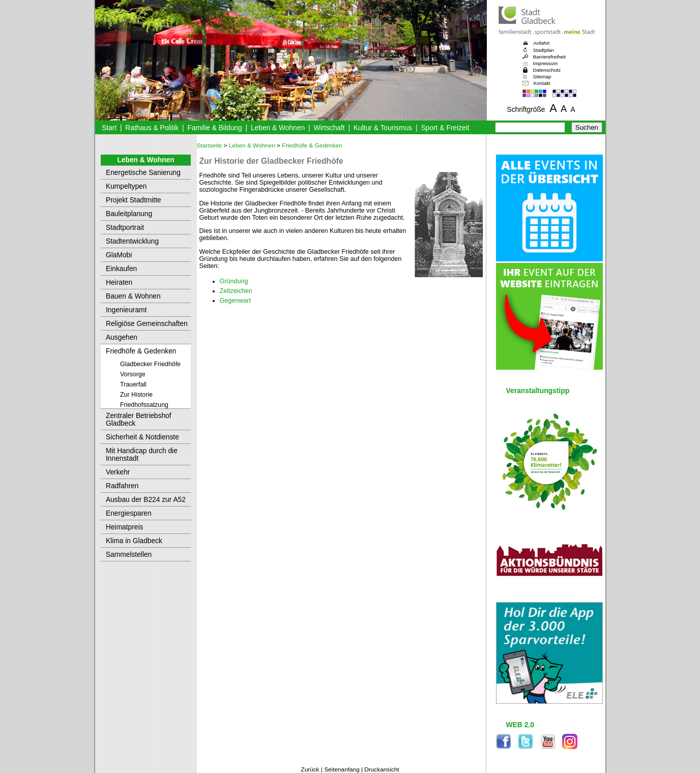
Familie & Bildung (215, 128)
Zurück (310, 769)
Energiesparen (129, 513)
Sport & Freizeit (445, 128)
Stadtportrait (125, 228)
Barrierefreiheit (549, 57)
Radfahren (122, 486)
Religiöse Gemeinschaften (147, 324)
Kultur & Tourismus (383, 128)
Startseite (210, 145)
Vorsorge (133, 374)
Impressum (546, 63)
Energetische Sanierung (143, 173)
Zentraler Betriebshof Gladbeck (139, 420)
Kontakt (542, 83)
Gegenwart (236, 301)
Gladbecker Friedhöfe (150, 364)
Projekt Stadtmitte (134, 200)
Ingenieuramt (126, 310)
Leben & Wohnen (278, 128)
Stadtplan (544, 50)
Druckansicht (382, 769)
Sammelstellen (129, 555)
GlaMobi (119, 255)
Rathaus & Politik (152, 128)
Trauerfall (133, 384)
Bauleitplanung (129, 214)
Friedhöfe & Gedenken (141, 351)
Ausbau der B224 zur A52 (146, 500)
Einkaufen (121, 269)
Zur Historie (136, 395)
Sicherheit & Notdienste (142, 437)
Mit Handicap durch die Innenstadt (142, 455)
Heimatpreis (124, 527)
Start (109, 128)
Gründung (234, 281)
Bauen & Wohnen (133, 296)
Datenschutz (547, 70)
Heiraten (119, 283)
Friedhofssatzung (144, 405)
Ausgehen (122, 337)
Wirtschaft (329, 128)
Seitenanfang (342, 769)
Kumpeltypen (126, 186)
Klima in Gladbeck (134, 541)
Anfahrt (542, 43)
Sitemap (542, 77)
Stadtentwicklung (132, 241)
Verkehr (118, 472)
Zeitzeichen (236, 291)
